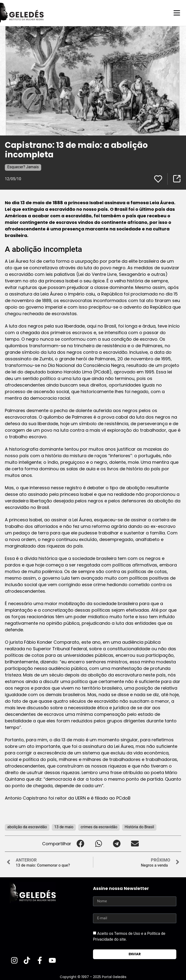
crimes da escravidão (99, 827)
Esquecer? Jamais (23, 167)
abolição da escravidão (27, 827)
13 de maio (64, 827)
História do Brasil (139, 827)
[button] (80, 843)
